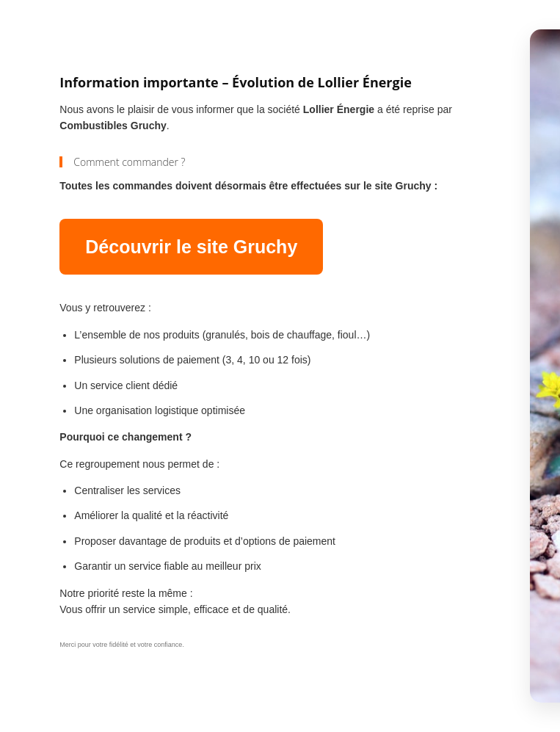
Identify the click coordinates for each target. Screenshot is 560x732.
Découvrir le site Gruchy (191, 247)
